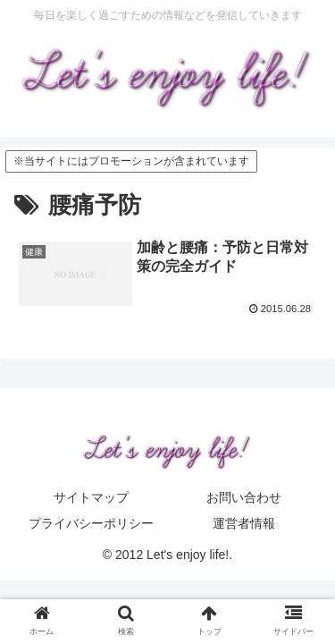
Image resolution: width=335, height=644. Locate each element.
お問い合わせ (244, 497)
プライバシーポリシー (91, 523)
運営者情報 (244, 523)
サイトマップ (91, 497)
